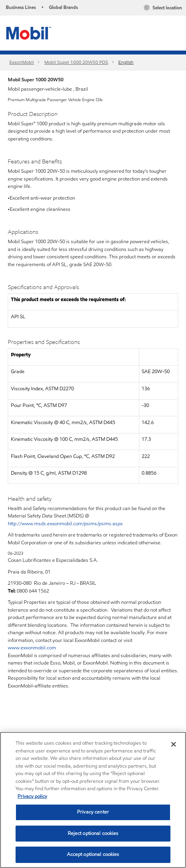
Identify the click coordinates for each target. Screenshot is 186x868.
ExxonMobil (22, 62)
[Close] (174, 744)
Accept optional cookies (93, 854)
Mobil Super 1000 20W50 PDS (76, 62)
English (126, 62)
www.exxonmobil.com (32, 648)
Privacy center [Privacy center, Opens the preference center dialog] (93, 812)
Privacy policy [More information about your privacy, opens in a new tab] (32, 796)
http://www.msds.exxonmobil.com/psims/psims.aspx (65, 524)
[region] (93, 800)
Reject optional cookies (93, 833)
